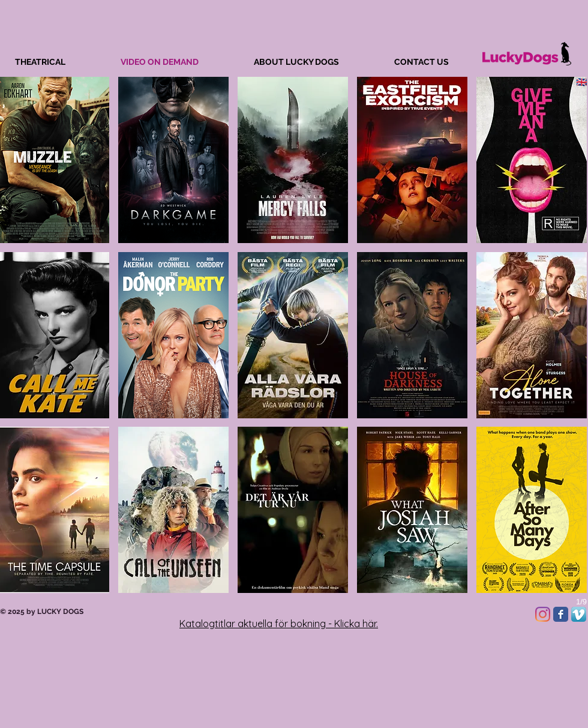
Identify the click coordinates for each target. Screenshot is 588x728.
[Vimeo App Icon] (579, 614)
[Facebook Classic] (561, 614)
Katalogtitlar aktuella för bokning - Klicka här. (279, 624)
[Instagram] (543, 614)
